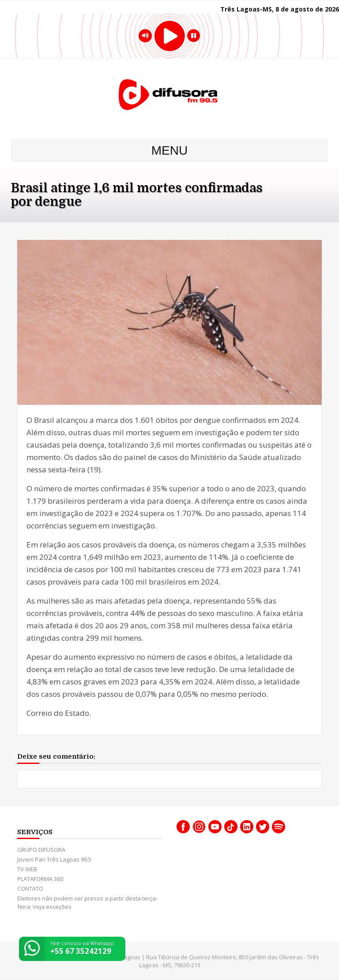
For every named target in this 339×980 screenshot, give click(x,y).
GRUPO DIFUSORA (41, 850)
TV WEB (27, 869)
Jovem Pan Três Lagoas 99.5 (54, 859)
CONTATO (30, 889)
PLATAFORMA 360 (40, 879)
